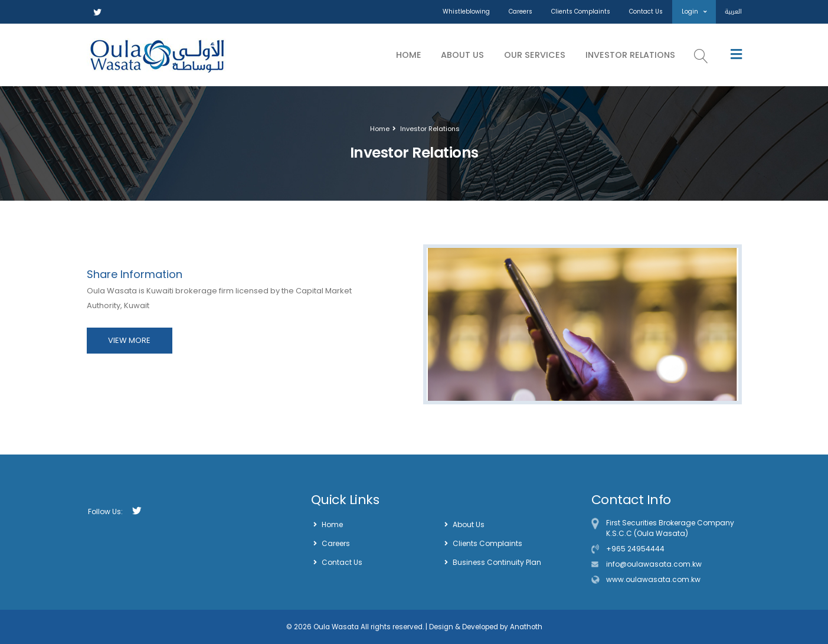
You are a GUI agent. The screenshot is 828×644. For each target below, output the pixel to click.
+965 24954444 (635, 549)
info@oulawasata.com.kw (654, 564)
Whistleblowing (466, 12)
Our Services (535, 55)
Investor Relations (630, 55)
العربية (733, 12)
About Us (462, 55)
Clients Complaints (581, 12)
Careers (521, 12)
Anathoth (525, 627)
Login (694, 12)
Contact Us (646, 12)
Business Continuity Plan (497, 562)
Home (409, 55)
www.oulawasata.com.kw (653, 579)
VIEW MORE (129, 340)
